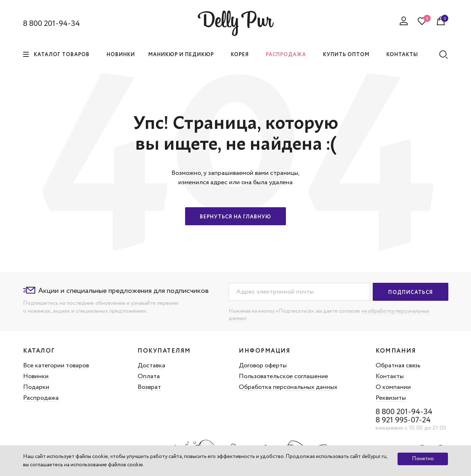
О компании (396, 387)
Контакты (402, 55)
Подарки (36, 387)
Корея (240, 55)
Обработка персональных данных (288, 387)
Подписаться (411, 293)
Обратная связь (401, 366)
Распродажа (286, 55)
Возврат (150, 387)
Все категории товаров (56, 366)
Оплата (149, 376)
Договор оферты (263, 366)
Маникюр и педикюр (181, 55)
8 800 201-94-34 (51, 24)
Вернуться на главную (235, 217)
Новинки (121, 55)
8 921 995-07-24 (406, 420)
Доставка (152, 366)
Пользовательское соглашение (284, 376)
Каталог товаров (56, 55)
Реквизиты (394, 398)
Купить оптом (346, 55)
